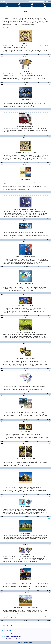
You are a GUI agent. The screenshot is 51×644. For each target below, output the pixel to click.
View (49, 56)
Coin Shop (6, 5)
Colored (4, 637)
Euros (3, 633)
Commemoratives (6, 635)
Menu (3, 1)
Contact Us (31, 643)
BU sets (4, 638)
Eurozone (19, 5)
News (19, 643)
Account (32, 5)
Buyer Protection (24, 643)
